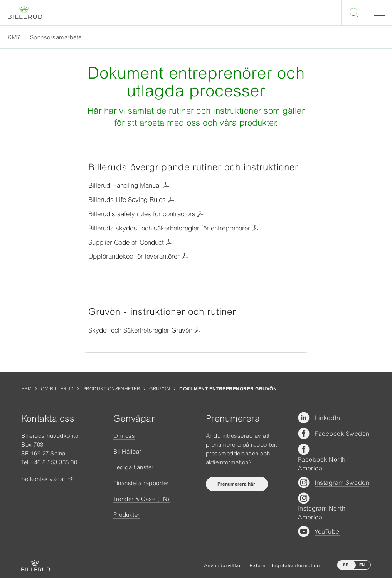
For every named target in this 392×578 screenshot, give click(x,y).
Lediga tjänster (134, 467)
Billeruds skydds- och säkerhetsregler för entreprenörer (169, 228)
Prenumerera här (237, 484)
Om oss (124, 436)
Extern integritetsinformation (285, 565)
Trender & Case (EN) (141, 499)
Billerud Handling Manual (124, 185)
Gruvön (160, 389)
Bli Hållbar (127, 451)
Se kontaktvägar (43, 479)
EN (362, 565)
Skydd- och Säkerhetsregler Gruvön (140, 330)
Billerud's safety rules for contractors (142, 214)
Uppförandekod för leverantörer (134, 256)
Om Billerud (57, 389)
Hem (26, 389)
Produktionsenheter (112, 389)
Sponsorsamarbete (56, 37)
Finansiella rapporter (141, 483)
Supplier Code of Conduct (126, 242)
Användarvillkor (223, 565)
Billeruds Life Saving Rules (127, 200)
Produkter (127, 515)
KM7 (14, 37)
